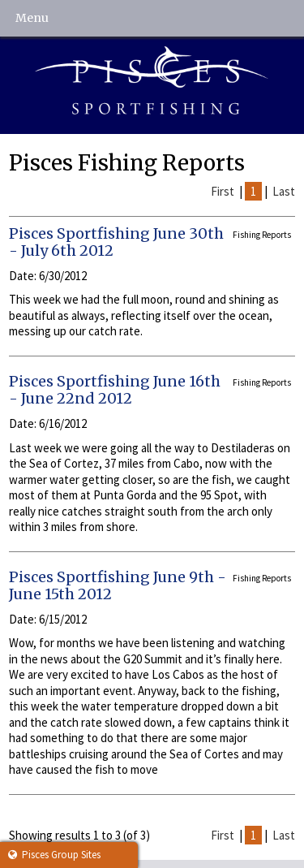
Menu (32, 18)
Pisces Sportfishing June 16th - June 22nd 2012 (115, 390)
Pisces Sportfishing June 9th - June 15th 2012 (118, 586)
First (223, 191)
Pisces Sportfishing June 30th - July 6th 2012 (116, 242)
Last (284, 191)
